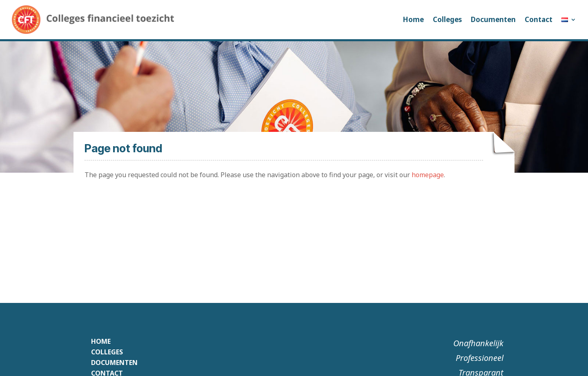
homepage (428, 175)
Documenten (493, 19)
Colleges (447, 19)
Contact (539, 19)
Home (413, 19)
